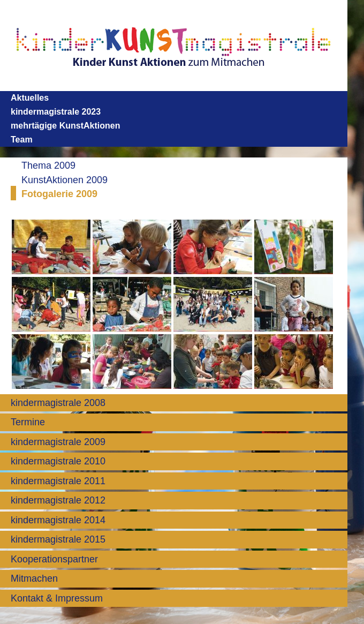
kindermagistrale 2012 (58, 500)
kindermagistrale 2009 (58, 442)
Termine (28, 422)
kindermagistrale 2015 (58, 539)
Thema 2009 (48, 166)
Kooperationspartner (54, 559)
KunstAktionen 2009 (65, 180)
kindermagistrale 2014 (58, 520)
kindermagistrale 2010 (58, 461)
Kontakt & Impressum (57, 598)
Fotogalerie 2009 (59, 194)
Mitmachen (34, 578)
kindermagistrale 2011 (58, 481)
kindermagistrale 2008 (58, 403)
